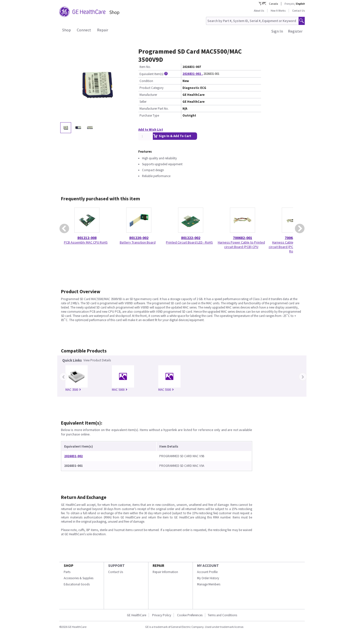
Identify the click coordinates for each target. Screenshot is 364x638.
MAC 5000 (120, 390)
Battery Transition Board (138, 242)
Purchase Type (149, 115)
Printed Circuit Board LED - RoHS (189, 242)
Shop (67, 30)
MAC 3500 (73, 390)
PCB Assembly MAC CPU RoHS (86, 242)
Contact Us (298, 11)
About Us (259, 11)
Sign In (277, 31)
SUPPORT (116, 566)
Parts (67, 572)
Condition (146, 81)
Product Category (152, 88)
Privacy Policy (162, 615)
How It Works (278, 11)
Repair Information (165, 572)
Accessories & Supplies (79, 578)
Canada (273, 4)
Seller (143, 102)
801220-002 (139, 238)
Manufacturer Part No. (154, 109)
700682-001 (243, 238)
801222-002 (191, 238)
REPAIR (158, 566)
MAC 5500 (166, 390)
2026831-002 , (193, 74)
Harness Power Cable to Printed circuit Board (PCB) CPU (241, 245)
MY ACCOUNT (208, 566)
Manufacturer (148, 95)
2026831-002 (73, 456)
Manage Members (209, 584)
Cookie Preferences (190, 615)
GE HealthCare (137, 615)
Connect (84, 30)
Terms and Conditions (222, 615)
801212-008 (87, 238)
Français (289, 4)
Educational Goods (77, 584)
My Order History (208, 578)
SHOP (69, 566)
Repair (103, 30)
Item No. (145, 67)
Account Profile (207, 572)
